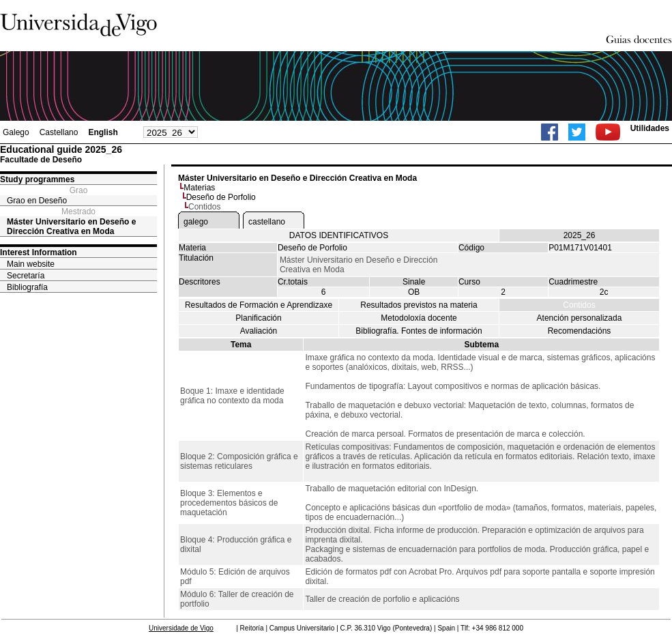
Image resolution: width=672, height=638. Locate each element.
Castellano (59, 132)
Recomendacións (580, 331)
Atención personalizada (580, 318)
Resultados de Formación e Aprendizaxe (259, 305)
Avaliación (259, 331)
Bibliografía (27, 287)
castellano (267, 222)
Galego (16, 132)
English (103, 132)
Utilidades (650, 128)
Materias (199, 188)
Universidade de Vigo (181, 628)
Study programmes (37, 179)
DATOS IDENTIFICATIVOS (339, 235)
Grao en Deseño (37, 201)
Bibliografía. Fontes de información (419, 331)
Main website (31, 264)
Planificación (258, 318)
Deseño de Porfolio (221, 197)
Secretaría (26, 276)
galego (196, 222)
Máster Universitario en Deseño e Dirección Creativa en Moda (71, 227)
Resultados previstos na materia (419, 305)
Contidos (579, 305)
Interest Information (39, 252)
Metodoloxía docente (419, 318)
